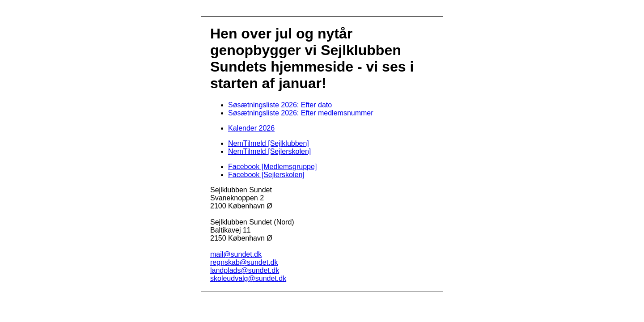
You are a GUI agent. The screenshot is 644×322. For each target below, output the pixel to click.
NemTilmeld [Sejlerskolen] (269, 151)
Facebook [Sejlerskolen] (266, 175)
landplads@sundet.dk (245, 270)
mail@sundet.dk (236, 254)
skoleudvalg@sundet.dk (248, 278)
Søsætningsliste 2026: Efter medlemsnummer (301, 113)
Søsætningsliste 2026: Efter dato (280, 105)
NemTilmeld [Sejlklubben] (269, 143)
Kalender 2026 (251, 128)
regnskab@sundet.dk (244, 262)
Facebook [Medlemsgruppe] (272, 167)
